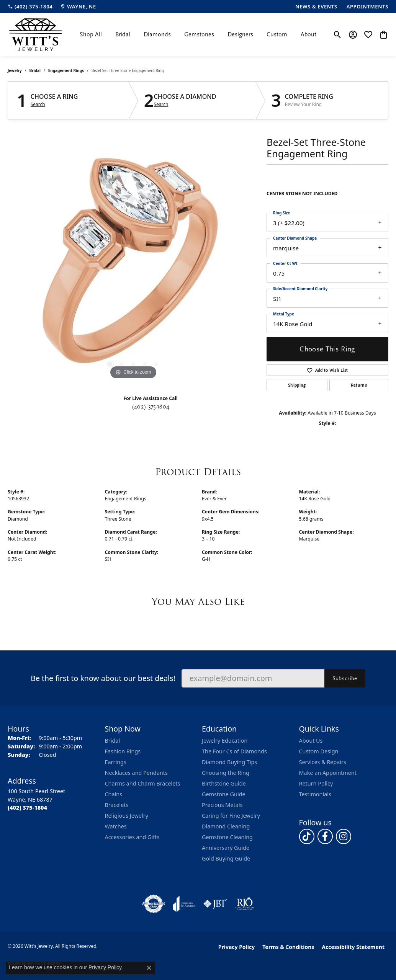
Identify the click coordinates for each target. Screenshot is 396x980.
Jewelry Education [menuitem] (225, 741)
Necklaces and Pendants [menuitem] (136, 773)
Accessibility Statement (353, 947)
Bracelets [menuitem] (117, 805)
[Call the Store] (27, 808)
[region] (133, 266)
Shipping (297, 385)
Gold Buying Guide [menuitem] (226, 858)
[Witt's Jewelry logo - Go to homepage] (35, 35)
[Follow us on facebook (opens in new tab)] (325, 836)
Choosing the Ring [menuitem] (226, 773)
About (308, 34)
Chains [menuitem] (114, 794)
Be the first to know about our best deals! (103, 678)
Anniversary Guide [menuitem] (226, 848)
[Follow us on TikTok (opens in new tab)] (307, 836)
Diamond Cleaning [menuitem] (226, 826)
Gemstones (199, 34)
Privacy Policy (236, 947)
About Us (311, 741)
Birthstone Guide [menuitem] (224, 783)
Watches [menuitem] (116, 826)
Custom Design (319, 751)
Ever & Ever (214, 499)
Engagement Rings (66, 70)
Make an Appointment (328, 773)
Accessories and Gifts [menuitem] (132, 837)
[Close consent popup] (149, 968)
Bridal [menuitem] (113, 741)
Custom (277, 34)
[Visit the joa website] (184, 904)
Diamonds (157, 34)
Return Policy (316, 783)
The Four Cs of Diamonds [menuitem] (234, 751)
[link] (30, 7)
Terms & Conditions (288, 947)
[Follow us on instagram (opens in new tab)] (344, 836)
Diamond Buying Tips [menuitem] (229, 762)
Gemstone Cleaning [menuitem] (227, 837)
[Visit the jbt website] (215, 904)
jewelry (15, 70)
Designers (240, 34)
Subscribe (345, 678)
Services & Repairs (323, 762)
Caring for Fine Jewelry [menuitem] (231, 816)
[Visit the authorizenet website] (154, 904)
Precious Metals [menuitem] (222, 805)
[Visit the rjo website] (245, 904)
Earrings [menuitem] (116, 762)
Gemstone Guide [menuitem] (224, 794)
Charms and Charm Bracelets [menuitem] (143, 783)
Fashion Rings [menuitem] (123, 751)
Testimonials (315, 794)
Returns (359, 385)
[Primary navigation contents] (198, 35)
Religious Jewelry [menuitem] (127, 816)
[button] (338, 34)
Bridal (123, 34)
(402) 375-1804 (151, 407)
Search (38, 105)
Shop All (91, 34)
